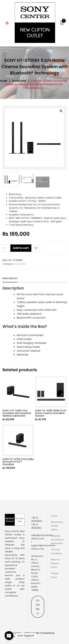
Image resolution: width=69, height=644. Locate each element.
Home (54, 516)
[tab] (10, 278)
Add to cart (21, 248)
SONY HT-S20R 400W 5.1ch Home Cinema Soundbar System (51, 413)
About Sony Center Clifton (57, 526)
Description (10, 278)
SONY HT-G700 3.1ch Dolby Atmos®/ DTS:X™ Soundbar (18, 462)
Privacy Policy (55, 575)
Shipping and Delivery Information (57, 540)
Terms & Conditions (57, 551)
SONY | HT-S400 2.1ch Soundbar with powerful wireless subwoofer (17, 413)
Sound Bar (20, 264)
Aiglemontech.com (16, 636)
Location (38, 607)
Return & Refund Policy (55, 563)
